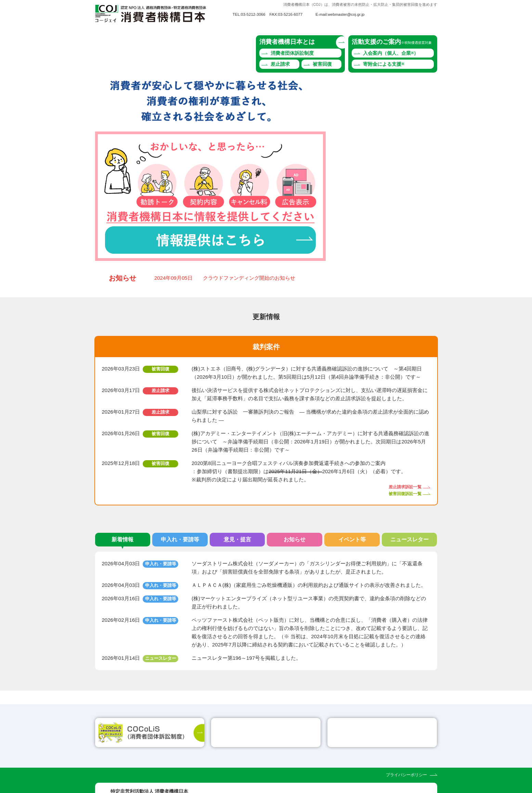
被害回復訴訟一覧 (405, 416)
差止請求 (280, 64)
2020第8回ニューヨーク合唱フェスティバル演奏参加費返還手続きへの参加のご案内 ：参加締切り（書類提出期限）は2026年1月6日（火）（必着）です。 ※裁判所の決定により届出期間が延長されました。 (299, 394)
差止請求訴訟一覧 (405, 410)
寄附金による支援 (384, 64)
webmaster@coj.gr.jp (346, 14)
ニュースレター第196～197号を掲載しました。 (246, 581)
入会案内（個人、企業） (391, 53)
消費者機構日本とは (287, 42)
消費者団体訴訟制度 (292, 53)
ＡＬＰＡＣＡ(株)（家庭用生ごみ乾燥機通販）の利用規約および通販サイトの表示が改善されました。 (309, 508)
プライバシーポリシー (406, 737)
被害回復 (322, 64)
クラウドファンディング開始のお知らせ (249, 200)
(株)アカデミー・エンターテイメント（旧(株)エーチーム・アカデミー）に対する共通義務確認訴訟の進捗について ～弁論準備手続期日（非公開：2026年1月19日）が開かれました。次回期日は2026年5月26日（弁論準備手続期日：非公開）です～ (310, 364)
